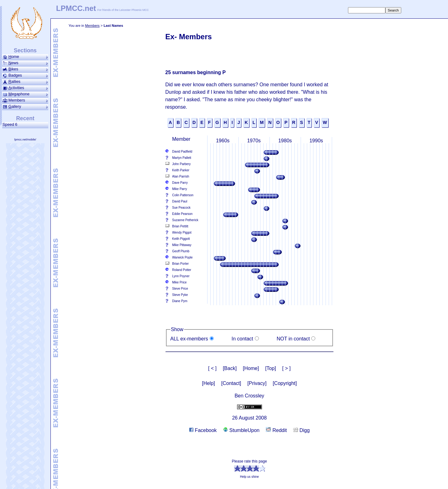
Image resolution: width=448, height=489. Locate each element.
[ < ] (212, 368)
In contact (242, 339)
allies (25, 82)
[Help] (208, 383)
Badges (25, 75)
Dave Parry (180, 183)
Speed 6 (11, 124)
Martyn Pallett (182, 158)
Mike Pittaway (182, 245)
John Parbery (181, 164)
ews (25, 63)
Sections (25, 50)
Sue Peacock (181, 208)
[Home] (251, 368)
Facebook (203, 430)
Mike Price (180, 282)
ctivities (25, 88)
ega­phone (25, 94)
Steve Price (180, 289)
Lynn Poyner (181, 276)
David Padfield (182, 152)
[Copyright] (285, 383)
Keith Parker (181, 170)
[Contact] (231, 383)
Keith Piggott (181, 239)
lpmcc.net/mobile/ (25, 140)
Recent (25, 118)
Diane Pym (180, 301)
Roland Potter (182, 270)
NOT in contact (293, 339)
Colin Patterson (183, 195)
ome (25, 57)
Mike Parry (180, 189)
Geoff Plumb (181, 251)
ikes (25, 69)
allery (25, 107)
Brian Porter (181, 264)
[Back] (230, 368)
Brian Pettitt (180, 226)
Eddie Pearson (183, 214)
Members (92, 26)
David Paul (180, 201)
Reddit (276, 430)
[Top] (271, 368)
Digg (301, 430)
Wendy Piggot (182, 233)
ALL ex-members (189, 339)
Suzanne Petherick (185, 220)
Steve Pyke (180, 295)
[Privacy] (257, 383)
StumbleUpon (241, 430)
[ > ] (286, 368)
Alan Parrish (181, 176)
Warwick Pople (183, 257)
